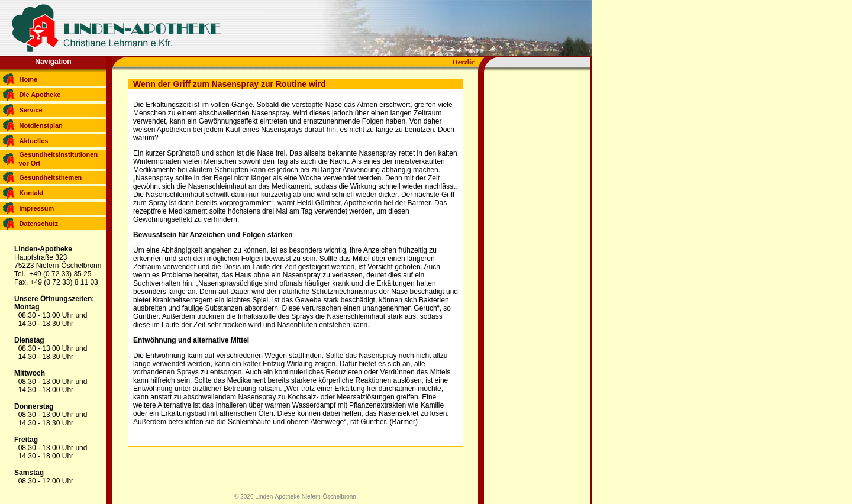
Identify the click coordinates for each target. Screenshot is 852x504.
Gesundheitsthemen (51, 177)
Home (29, 79)
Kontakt (32, 193)
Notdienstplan (41, 125)
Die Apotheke (40, 95)
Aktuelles (34, 141)
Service (31, 110)
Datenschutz (39, 224)
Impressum (37, 208)
